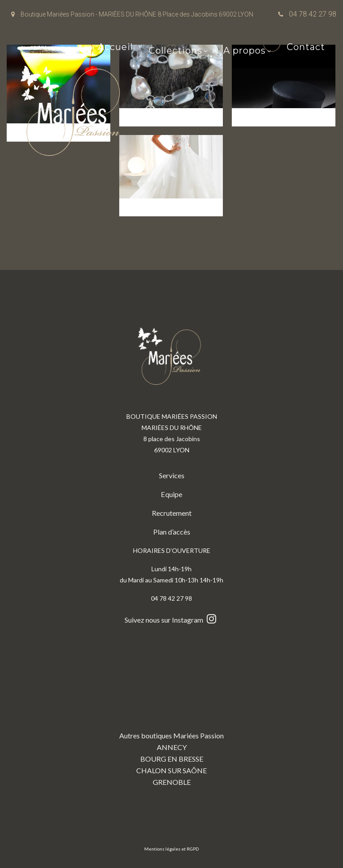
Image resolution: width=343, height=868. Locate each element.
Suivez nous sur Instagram (171, 620)
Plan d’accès (172, 532)
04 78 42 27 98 (313, 14)
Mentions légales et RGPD (171, 849)
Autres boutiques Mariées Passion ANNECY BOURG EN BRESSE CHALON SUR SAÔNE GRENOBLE (171, 713)
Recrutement (172, 513)
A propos (245, 51)
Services (172, 475)
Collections (176, 51)
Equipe (172, 494)
